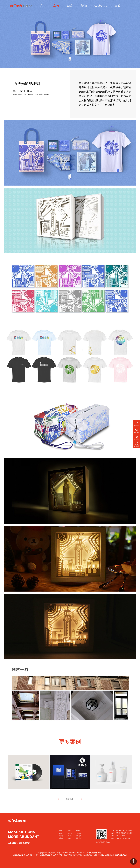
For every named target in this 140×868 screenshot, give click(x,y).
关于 (42, 6)
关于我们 (61, 833)
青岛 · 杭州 (79, 839)
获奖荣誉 (61, 835)
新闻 (84, 6)
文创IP (70, 839)
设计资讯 (101, 6)
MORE (70, 799)
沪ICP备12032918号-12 (77, 853)
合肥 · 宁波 (79, 837)
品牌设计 (70, 835)
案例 (56, 6)
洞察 (70, 6)
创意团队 (61, 837)
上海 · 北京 (79, 833)
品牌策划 (70, 833)
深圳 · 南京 (79, 835)
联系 (117, 6)
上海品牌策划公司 (46, 855)
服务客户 (61, 839)
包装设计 (70, 837)
